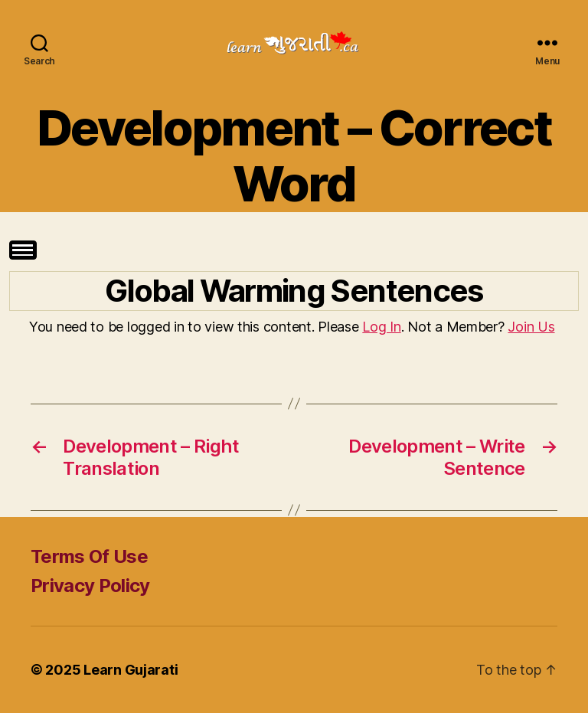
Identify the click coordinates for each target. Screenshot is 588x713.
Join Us (531, 327)
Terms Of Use (89, 556)
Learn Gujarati (131, 670)
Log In (381, 327)
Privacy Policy (90, 585)
